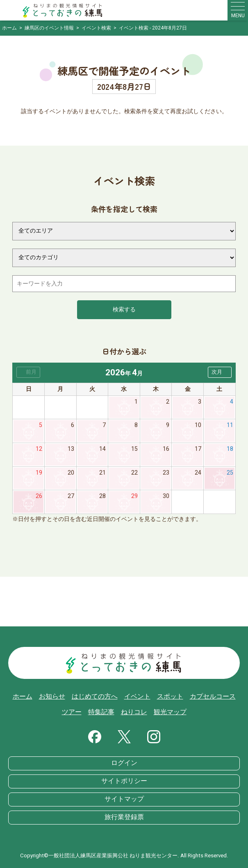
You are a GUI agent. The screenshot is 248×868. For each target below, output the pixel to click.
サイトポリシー (124, 781)
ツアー (72, 712)
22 (134, 473)
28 (102, 496)
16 (166, 449)
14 (102, 449)
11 (230, 425)
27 (71, 496)
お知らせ (52, 697)
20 (71, 473)
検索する (124, 310)
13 (71, 449)
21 (102, 473)
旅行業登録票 (124, 817)
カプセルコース (213, 697)
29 (134, 496)
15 (134, 449)
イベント (137, 697)
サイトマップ (124, 799)
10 (198, 425)
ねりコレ (134, 712)
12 (39, 449)
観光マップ (170, 712)
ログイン (124, 763)
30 (166, 496)
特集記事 (101, 712)
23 (166, 473)
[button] (220, 372)
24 (198, 473)
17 (198, 449)
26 (39, 496)
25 (230, 473)
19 (39, 473)
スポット (170, 697)
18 (230, 449)
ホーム (23, 697)
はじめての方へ (95, 697)
